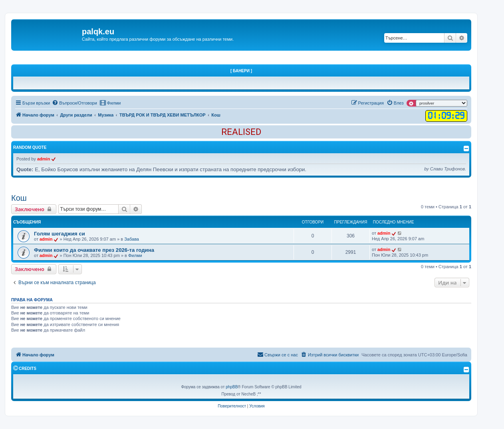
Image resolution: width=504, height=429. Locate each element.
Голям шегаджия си (60, 234)
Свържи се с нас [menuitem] (278, 354)
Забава (132, 239)
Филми (135, 255)
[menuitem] (74, 103)
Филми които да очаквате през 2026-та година (94, 250)
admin (44, 159)
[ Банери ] (241, 71)
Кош (19, 198)
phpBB (232, 387)
